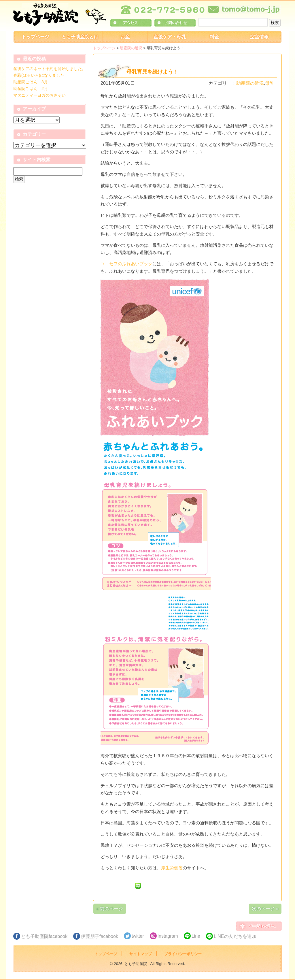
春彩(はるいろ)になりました (39, 75)
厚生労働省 (172, 868)
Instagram (168, 936)
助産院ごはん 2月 (31, 89)
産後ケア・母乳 (170, 37)
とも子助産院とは (80, 37)
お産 (125, 37)
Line (196, 936)
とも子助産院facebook (44, 936)
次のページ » (265, 909)
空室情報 (259, 37)
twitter (138, 936)
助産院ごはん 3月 (31, 82)
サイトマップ (141, 954)
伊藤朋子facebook (100, 936)
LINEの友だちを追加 (235, 936)
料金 (214, 37)
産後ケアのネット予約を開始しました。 (50, 69)
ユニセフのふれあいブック (126, 264)
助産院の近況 (131, 48)
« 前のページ (110, 909)
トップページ (35, 37)
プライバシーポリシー (183, 954)
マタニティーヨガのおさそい (39, 95)
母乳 (270, 83)
